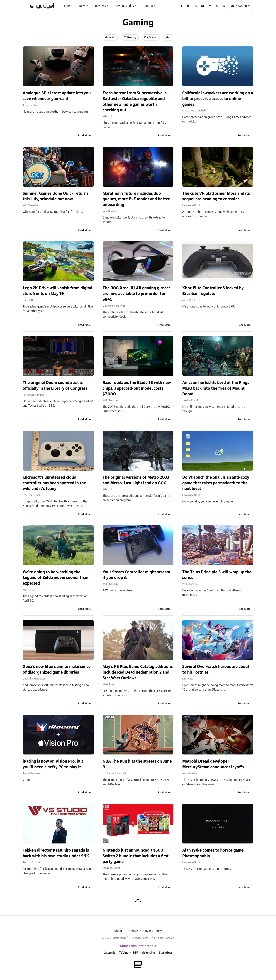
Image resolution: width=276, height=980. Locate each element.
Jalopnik (109, 953)
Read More (84, 136)
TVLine (124, 953)
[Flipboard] (210, 6)
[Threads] (217, 6)
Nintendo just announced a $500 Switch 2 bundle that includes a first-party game (136, 856)
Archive (133, 931)
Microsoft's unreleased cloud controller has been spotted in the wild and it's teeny (54, 483)
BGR (135, 953)
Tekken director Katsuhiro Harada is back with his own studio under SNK (56, 853)
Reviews (100, 6)
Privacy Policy (153, 931)
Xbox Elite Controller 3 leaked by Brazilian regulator (213, 291)
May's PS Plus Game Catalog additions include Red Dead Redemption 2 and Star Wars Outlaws (138, 672)
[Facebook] (182, 6)
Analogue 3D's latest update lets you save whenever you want (57, 96)
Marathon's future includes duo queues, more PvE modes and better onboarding (136, 199)
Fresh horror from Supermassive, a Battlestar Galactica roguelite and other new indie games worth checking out (135, 102)
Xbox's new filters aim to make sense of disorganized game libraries (57, 669)
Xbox (169, 37)
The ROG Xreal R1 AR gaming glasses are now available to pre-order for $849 (137, 294)
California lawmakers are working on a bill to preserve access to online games (218, 99)
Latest (68, 6)
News (83, 6)
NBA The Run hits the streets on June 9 (137, 764)
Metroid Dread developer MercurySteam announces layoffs (213, 764)
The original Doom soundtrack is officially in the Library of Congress (55, 386)
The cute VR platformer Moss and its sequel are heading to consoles (216, 196)
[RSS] (224, 6)
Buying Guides (124, 6)
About (118, 931)
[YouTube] (203, 6)
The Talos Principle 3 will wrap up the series (217, 575)
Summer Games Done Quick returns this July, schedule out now (56, 196)
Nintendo (110, 37)
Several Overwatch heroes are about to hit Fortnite (216, 669)
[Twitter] (196, 6)
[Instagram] (189, 6)
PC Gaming (130, 37)
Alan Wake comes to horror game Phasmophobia (213, 853)
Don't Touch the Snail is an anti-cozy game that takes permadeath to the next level (216, 483)
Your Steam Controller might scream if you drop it (136, 575)
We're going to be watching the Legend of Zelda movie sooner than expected (56, 578)
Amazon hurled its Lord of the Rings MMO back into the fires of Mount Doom (216, 388)
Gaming (148, 6)
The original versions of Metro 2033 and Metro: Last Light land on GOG (136, 480)
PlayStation (151, 37)
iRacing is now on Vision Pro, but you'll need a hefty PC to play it (53, 764)
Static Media (120, 938)
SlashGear (166, 953)
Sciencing (149, 953)
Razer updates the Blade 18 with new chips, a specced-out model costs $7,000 (137, 388)
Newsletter (241, 6)
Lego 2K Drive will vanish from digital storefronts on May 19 (58, 291)
